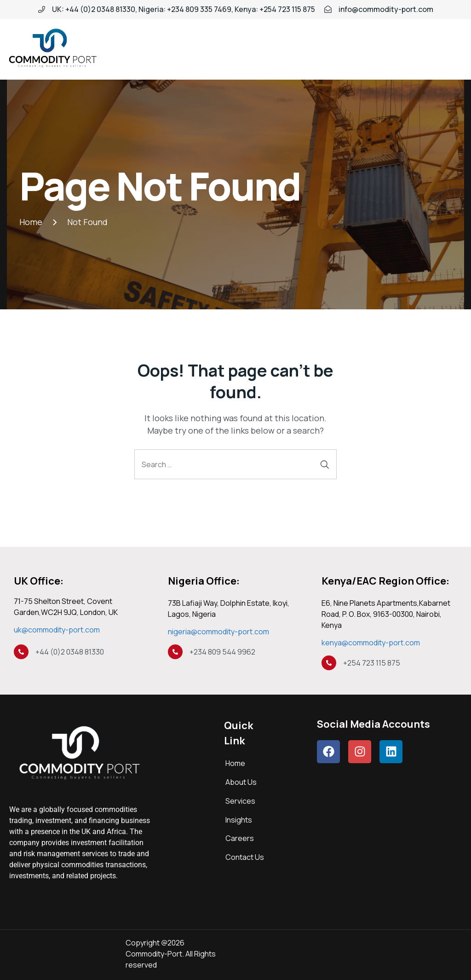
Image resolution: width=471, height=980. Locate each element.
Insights (239, 820)
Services (240, 801)
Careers (240, 838)
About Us (241, 782)
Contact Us (245, 857)
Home (235, 763)
